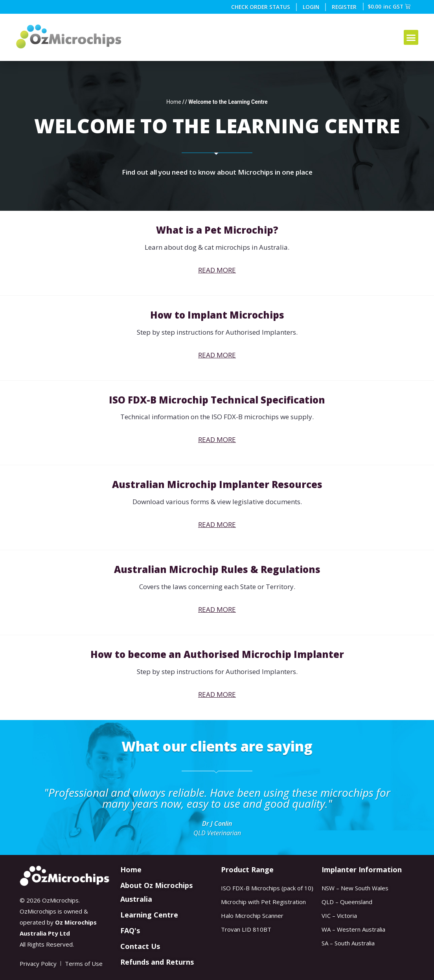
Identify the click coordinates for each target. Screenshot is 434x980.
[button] (411, 37)
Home (174, 102)
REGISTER (345, 7)
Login (311, 7)
